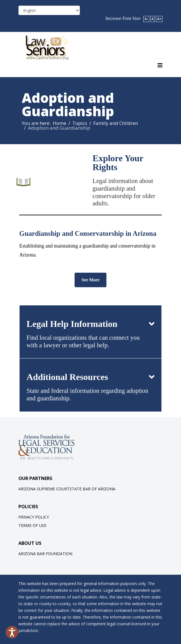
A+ (159, 19)
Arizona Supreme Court (44, 489)
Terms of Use (32, 525)
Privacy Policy (34, 517)
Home (59, 123)
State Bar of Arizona (92, 489)
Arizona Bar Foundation (45, 554)
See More (90, 280)
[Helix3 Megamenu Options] (160, 65)
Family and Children (116, 123)
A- (146, 19)
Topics (80, 123)
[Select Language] (49, 10)
